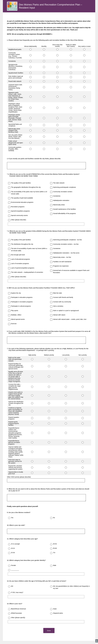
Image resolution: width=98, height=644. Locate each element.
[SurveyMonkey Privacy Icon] (97, 641)
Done (49, 631)
